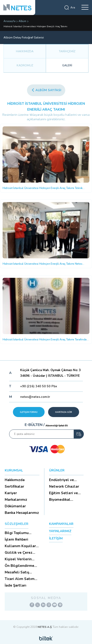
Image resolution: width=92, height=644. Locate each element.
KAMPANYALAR (61, 524)
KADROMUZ (25, 65)
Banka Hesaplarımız (22, 513)
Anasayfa (10, 21)
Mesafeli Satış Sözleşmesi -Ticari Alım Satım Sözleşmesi (20, 572)
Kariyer (11, 493)
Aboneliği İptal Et (57, 426)
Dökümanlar (15, 506)
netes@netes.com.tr (35, 397)
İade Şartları (15, 585)
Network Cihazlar (64, 486)
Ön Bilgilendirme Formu (19, 566)
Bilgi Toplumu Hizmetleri (17, 533)
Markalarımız (16, 500)
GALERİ (67, 65)
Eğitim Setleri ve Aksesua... (63, 493)
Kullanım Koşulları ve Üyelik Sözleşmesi (21, 546)
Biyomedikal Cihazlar (60, 500)
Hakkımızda (15, 480)
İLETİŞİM (56, 538)
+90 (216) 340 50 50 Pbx (39, 386)
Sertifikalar (14, 486)
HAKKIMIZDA (25, 51)
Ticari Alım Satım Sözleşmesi (20, 579)
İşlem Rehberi (16, 539)
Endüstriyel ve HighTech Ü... (61, 480)
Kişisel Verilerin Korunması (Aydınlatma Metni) (21, 559)
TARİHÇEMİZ (67, 51)
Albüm (22, 21)
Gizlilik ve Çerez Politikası (19, 553)
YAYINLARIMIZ (60, 531)
